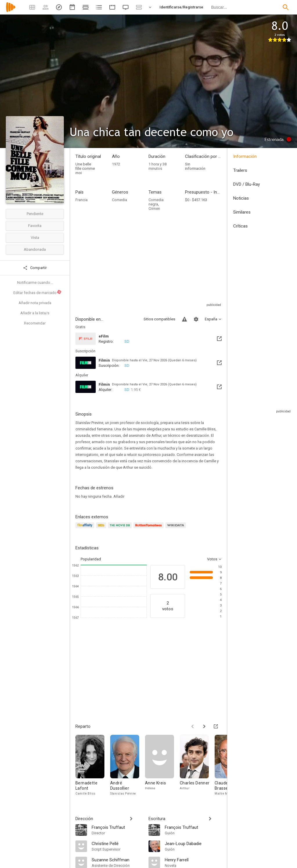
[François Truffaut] (117, 827)
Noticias (241, 198)
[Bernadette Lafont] (93, 767)
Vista (35, 238)
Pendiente (35, 214)
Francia (82, 200)
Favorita (35, 226)
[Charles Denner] (197, 767)
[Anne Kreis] (162, 767)
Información (245, 156)
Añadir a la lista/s (35, 313)
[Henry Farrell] (193, 860)
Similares (242, 212)
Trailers (240, 170)
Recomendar (35, 323)
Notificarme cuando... (35, 283)
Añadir (119, 496)
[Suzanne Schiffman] (117, 860)
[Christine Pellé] (117, 843)
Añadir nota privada (35, 303)
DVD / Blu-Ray (247, 184)
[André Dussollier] (128, 767)
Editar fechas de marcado (38, 292)
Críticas (240, 226)
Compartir (35, 268)
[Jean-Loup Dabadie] (193, 843)
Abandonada (35, 249)
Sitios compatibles (159, 319)
